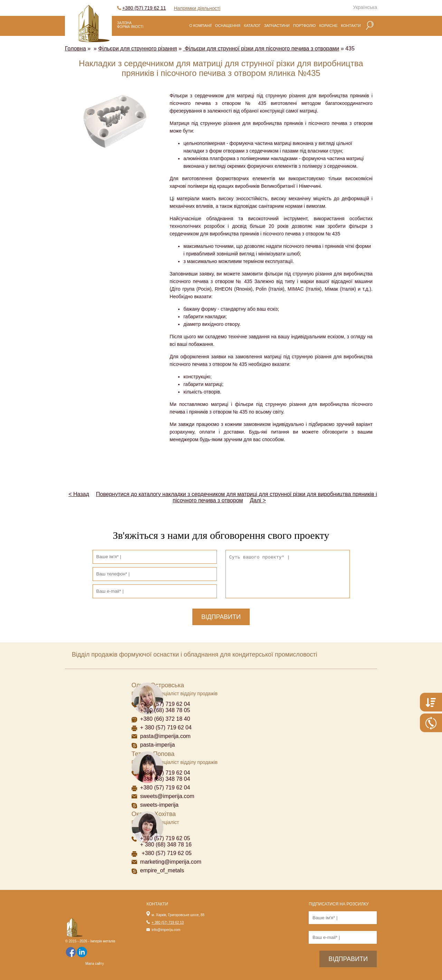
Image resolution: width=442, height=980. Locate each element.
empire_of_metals (162, 870)
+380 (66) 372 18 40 (165, 719)
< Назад (79, 494)
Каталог (252, 26)
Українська (365, 7)
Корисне (328, 26)
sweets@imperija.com (167, 796)
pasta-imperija (157, 745)
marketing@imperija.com (171, 862)
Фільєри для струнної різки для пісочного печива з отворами (261, 48)
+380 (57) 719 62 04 (165, 704)
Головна (75, 48)
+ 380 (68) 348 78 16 (166, 845)
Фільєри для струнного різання (137, 48)
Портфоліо (304, 26)
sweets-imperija (159, 805)
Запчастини (277, 26)
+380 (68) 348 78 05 (165, 710)
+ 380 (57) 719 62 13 (168, 923)
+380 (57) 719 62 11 (144, 8)
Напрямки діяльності (197, 8)
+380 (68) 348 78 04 (166, 779)
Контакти (351, 26)
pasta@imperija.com (165, 736)
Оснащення (228, 26)
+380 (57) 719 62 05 (165, 838)
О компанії (200, 26)
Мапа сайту (95, 964)
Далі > (258, 500)
